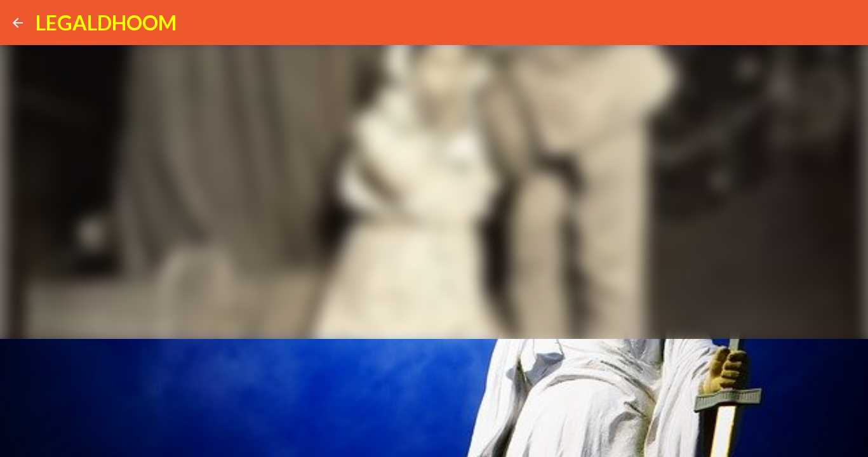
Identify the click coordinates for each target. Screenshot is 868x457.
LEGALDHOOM (106, 23)
